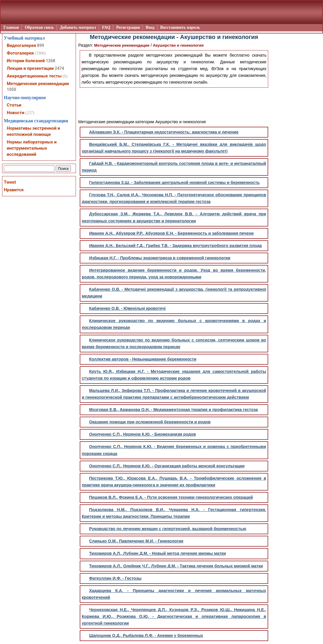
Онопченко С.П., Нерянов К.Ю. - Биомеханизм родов (142, 434)
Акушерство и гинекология (178, 45)
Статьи (14, 105)
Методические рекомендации (122, 45)
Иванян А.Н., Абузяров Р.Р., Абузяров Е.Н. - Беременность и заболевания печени (171, 233)
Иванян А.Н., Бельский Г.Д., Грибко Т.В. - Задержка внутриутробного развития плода (175, 246)
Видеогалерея (21, 45)
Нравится (14, 190)
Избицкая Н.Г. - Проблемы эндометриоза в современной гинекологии (160, 258)
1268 (50, 61)
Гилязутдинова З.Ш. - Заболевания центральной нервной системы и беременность (174, 182)
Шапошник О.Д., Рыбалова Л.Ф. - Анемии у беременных (146, 635)
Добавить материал (78, 27)
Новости (16, 113)
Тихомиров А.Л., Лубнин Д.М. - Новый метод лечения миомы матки (158, 553)
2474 (59, 68)
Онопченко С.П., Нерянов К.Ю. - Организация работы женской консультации (167, 466)
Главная (11, 27)
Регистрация (128, 27)
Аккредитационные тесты (34, 76)
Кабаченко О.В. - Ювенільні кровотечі (127, 308)
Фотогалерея (20, 53)
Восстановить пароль (180, 27)
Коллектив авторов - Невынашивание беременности (143, 359)
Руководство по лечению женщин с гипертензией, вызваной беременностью (168, 529)
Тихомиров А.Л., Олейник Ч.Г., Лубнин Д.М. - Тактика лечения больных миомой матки (176, 566)
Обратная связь (39, 27)
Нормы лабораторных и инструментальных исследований (32, 148)
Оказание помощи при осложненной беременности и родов (150, 422)
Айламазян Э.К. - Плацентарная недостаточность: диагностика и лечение (164, 132)
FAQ (106, 27)
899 (40, 45)
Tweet (10, 182)
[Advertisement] (174, 102)
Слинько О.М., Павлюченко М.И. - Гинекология (136, 541)
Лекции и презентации (30, 68)
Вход (150, 27)
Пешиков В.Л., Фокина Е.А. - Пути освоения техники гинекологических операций (171, 497)
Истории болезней (26, 61)
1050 (11, 89)
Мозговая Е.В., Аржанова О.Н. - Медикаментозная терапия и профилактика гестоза (173, 410)
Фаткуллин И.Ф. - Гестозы (115, 578)
